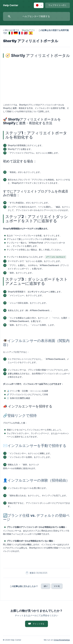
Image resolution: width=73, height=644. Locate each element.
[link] (11, 33)
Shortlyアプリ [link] (28, 30)
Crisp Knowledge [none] (62, 640)
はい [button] (46, 586)
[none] (11, 5)
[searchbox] (36, 16)
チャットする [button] (39, 624)
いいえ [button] (57, 586)
